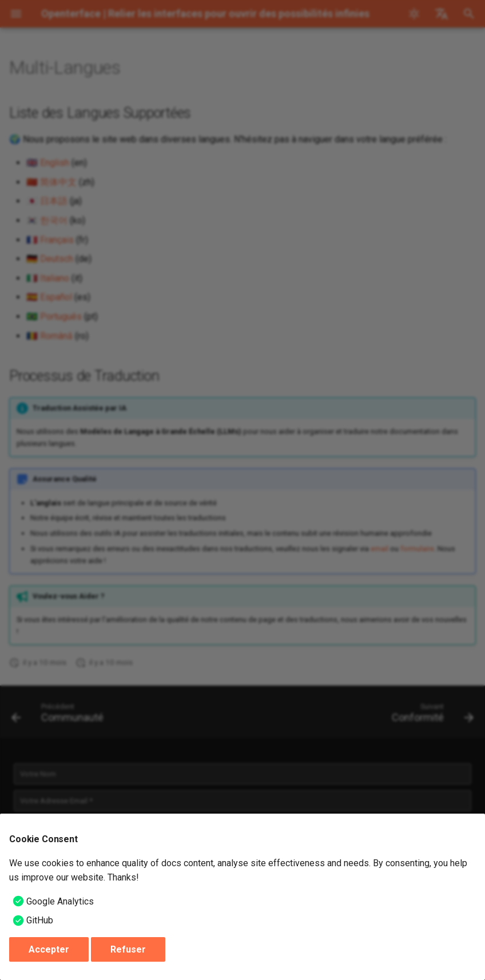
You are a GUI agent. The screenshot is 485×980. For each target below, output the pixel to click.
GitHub (40, 920)
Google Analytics (60, 901)
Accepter (49, 949)
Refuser (128, 949)
